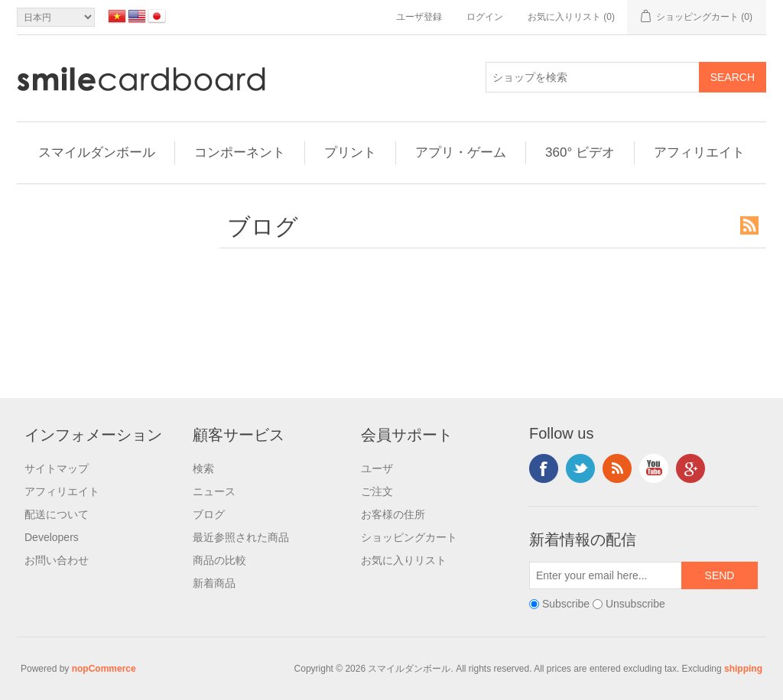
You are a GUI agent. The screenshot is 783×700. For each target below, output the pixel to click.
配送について (57, 514)
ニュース (214, 491)
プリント (350, 152)
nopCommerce (104, 669)
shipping (743, 669)
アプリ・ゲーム (461, 152)
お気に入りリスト (404, 560)
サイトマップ (57, 468)
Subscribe (566, 604)
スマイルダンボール (97, 152)
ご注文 (377, 491)
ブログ (209, 514)
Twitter (580, 468)
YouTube (654, 468)
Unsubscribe (635, 604)
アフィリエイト (699, 152)
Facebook (544, 468)
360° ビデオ (580, 152)
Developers (52, 537)
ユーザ (377, 468)
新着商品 (214, 583)
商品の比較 (219, 560)
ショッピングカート (409, 537)
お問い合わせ (57, 560)
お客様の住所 (393, 514)
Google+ (690, 468)
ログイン (485, 17)
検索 (203, 468)
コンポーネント (240, 152)
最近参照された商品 (241, 537)
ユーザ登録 (419, 17)
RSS (749, 225)
